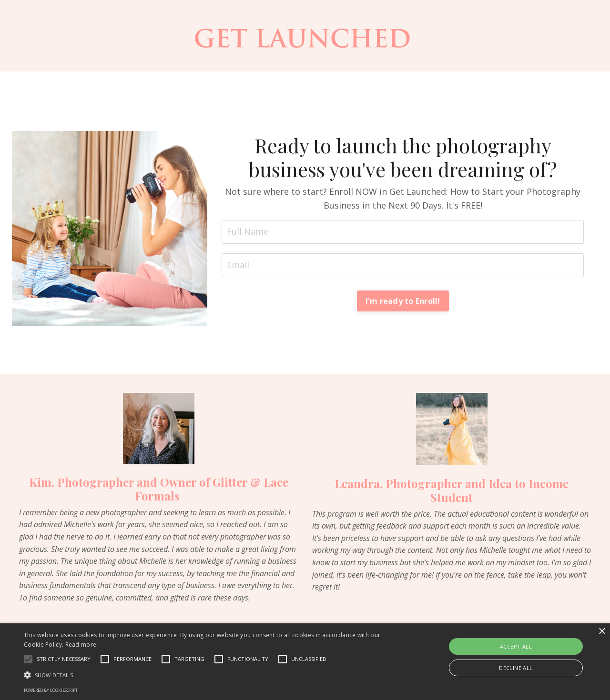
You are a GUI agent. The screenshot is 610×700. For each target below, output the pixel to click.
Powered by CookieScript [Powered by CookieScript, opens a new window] (51, 690)
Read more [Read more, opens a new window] (81, 645)
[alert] (305, 662)
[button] (28, 659)
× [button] (602, 632)
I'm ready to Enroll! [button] (403, 301)
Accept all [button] (516, 646)
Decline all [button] (516, 668)
